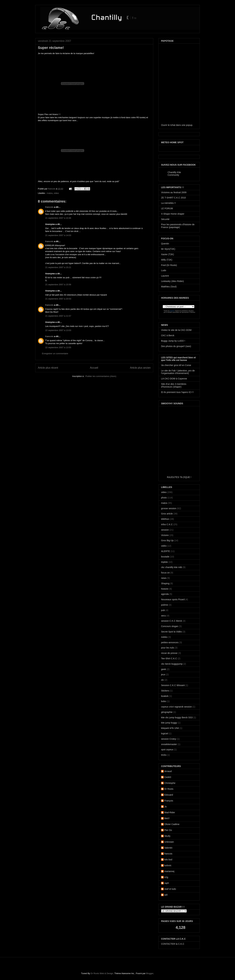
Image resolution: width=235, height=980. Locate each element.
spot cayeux (167, 750)
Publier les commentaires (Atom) (101, 376)
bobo (164, 701)
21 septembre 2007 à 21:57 (58, 316)
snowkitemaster (169, 744)
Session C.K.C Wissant (173, 685)
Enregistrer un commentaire (55, 354)
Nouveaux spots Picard (173, 599)
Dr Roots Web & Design (102, 973)
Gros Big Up (167, 540)
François (169, 801)
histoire (165, 589)
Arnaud (168, 771)
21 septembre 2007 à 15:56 (58, 285)
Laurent (165, 276)
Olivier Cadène (172, 824)
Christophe (170, 783)
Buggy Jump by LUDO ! (173, 341)
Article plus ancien (140, 368)
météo (164, 637)
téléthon (165, 519)
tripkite (164, 562)
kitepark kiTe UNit (170, 728)
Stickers (165, 691)
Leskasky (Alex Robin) (172, 281)
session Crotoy (169, 739)
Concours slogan (170, 626)
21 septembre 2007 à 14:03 (58, 235)
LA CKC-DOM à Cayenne (174, 379)
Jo (166, 807)
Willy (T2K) (167, 260)
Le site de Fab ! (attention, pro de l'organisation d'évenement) (178, 372)
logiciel (165, 733)
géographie (167, 712)
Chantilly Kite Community (174, 174)
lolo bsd (168, 860)
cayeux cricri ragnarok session (176, 707)
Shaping (165, 583)
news (164, 578)
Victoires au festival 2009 (174, 192)
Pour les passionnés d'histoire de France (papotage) (178, 226)
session (165, 530)
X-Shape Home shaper (173, 214)
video (56, 193)
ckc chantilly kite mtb (172, 567)
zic (162, 680)
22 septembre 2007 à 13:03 (58, 330)
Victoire (165, 535)
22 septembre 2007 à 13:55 (58, 347)
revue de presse (169, 653)
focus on (165, 573)
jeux (163, 674)
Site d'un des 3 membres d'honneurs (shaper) (174, 385)
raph (167, 883)
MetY (167, 818)
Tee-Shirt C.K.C (169, 658)
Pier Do (168, 830)
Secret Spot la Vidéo (171, 632)
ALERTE (165, 551)
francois (52, 189)
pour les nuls (168, 648)
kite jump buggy (169, 723)
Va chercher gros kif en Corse (176, 365)
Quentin (165, 244)
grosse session (169, 508)
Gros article (167, 514)
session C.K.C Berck (172, 621)
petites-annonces (170, 642)
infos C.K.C (167, 524)
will (166, 895)
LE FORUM (167, 208)
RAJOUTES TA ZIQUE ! (179, 477)
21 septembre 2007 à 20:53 (58, 299)
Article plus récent (48, 368)
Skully (167, 836)
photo (164, 498)
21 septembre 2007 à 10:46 (58, 218)
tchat (173, 125)
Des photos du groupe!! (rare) (176, 346)
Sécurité (165, 219)
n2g (166, 877)
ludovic (168, 865)
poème (165, 605)
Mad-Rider (170, 812)
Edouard (169, 795)
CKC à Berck (168, 335)
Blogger (150, 973)
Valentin (168, 848)
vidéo (164, 546)
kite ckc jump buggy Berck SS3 (177, 717)
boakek (165, 696)
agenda (165, 594)
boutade (165, 557)
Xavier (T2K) (168, 254)
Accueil (94, 368)
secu (164, 616)
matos (50, 193)
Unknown (169, 842)
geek (164, 669)
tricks (164, 755)
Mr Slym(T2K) (168, 249)
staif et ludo (170, 889)
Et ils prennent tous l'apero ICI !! (177, 392)
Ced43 (168, 777)
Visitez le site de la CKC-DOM (176, 330)
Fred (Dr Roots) (169, 265)
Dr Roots (169, 789)
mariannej (169, 871)
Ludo (164, 270)
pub (163, 610)
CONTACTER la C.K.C (173, 944)
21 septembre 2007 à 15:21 (58, 267)
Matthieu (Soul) (169, 287)
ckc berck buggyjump (172, 664)
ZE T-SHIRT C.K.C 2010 (173, 198)
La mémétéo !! (168, 203)
